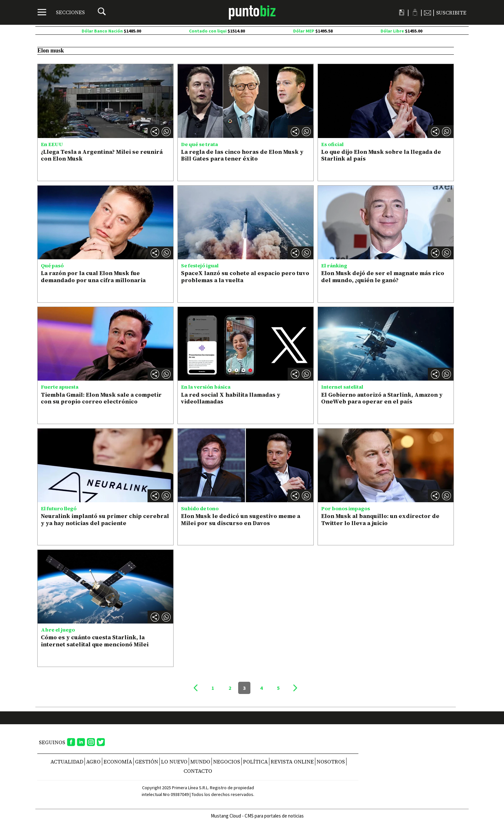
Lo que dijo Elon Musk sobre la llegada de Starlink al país (381, 155)
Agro (93, 762)
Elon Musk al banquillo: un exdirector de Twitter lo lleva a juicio (380, 519)
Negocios (227, 762)
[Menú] (61, 12)
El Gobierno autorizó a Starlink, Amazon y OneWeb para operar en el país (382, 398)
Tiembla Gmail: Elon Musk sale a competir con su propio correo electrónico (101, 398)
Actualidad (67, 762)
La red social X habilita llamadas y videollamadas (231, 398)
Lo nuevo (174, 762)
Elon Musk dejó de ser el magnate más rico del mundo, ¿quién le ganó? (383, 277)
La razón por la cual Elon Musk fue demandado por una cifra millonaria (93, 277)
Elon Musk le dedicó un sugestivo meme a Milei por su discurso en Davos (241, 519)
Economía (118, 762)
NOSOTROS (331, 762)
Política (255, 762)
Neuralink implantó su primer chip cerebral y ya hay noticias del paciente (105, 519)
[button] (166, 132)
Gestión (147, 762)
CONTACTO (198, 771)
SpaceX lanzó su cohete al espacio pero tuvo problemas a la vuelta (245, 277)
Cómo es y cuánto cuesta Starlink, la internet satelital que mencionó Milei (95, 641)
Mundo (200, 762)
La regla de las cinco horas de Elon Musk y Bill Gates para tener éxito (242, 155)
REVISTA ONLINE (292, 762)
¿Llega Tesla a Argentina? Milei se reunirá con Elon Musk (102, 155)
